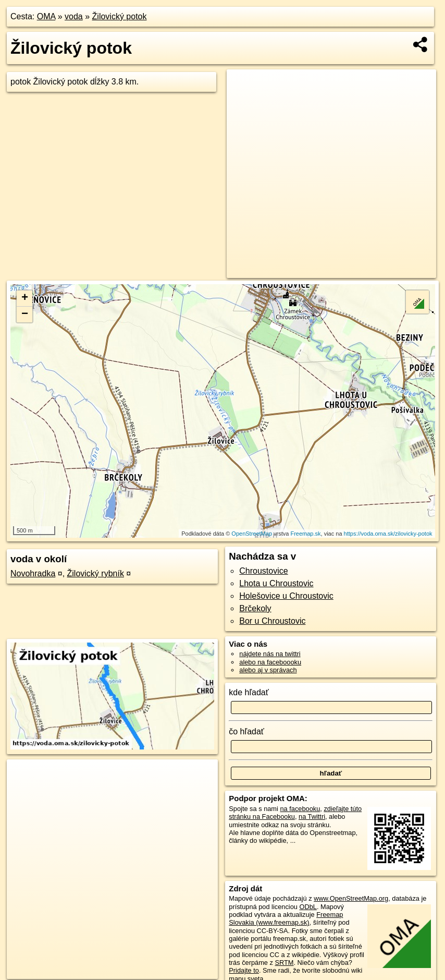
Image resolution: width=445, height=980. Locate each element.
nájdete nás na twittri (270, 654)
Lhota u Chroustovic (276, 583)
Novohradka (33, 573)
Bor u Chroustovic (272, 621)
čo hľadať (246, 731)
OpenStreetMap (252, 534)
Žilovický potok (120, 16)
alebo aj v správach (268, 670)
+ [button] (25, 298)
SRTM (284, 963)
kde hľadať (249, 692)
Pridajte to (244, 970)
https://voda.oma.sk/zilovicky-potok (388, 534)
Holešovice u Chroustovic (286, 596)
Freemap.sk (305, 534)
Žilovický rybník (96, 573)
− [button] (25, 314)
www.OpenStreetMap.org (351, 898)
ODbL (308, 907)
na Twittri (312, 816)
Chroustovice (263, 571)
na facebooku (300, 809)
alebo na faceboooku (270, 662)
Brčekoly (255, 608)
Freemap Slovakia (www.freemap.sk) (286, 918)
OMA (46, 16)
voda (74, 16)
